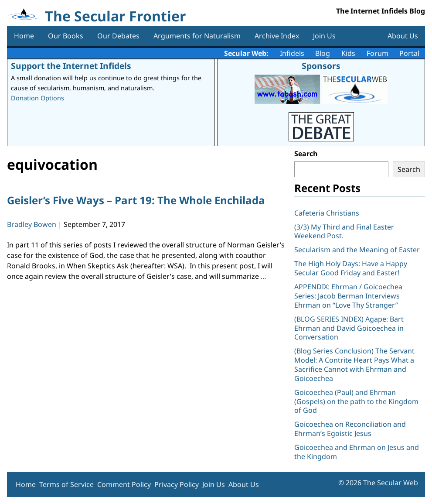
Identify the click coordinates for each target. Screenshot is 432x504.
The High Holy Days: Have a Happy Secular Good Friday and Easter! (351, 268)
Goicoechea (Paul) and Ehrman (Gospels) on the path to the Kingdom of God (356, 401)
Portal (409, 53)
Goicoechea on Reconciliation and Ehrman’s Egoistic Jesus (350, 429)
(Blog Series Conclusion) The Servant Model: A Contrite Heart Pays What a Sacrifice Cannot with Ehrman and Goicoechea (354, 364)
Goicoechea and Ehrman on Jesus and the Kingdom (357, 452)
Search (306, 154)
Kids (348, 53)
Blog (323, 53)
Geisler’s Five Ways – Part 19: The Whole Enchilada (136, 200)
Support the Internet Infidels (71, 66)
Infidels (292, 53)
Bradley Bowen (32, 224)
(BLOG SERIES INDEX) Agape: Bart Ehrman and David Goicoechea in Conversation (349, 328)
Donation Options (37, 98)
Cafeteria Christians (327, 213)
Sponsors (321, 66)
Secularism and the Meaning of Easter (357, 250)
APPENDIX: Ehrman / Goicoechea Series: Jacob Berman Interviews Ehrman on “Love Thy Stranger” (348, 296)
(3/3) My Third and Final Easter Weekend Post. (344, 231)
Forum (378, 53)
